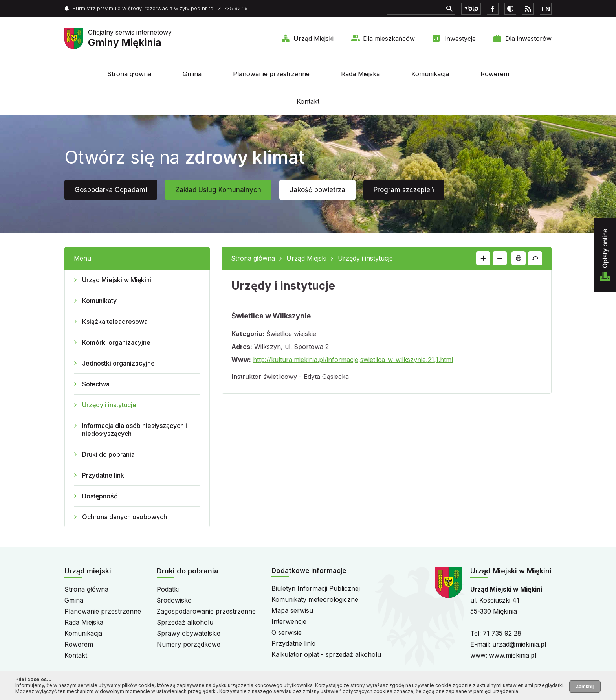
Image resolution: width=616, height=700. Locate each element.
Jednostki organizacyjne (118, 363)
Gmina (192, 74)
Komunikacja (430, 74)
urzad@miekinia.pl (519, 644)
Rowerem (495, 74)
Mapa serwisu (292, 610)
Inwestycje (460, 39)
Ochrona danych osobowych (125, 517)
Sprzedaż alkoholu (185, 622)
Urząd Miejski (313, 39)
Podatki (168, 589)
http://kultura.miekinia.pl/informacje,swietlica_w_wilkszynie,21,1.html (353, 360)
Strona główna (129, 74)
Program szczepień (404, 190)
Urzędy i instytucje (109, 405)
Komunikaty (99, 301)
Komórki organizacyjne (116, 342)
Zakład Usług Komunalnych (218, 190)
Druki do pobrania (108, 454)
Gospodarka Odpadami (111, 190)
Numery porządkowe (189, 644)
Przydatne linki (104, 475)
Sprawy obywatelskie (189, 633)
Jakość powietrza (317, 190)
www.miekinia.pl (513, 655)
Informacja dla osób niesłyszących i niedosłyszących (135, 430)
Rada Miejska (360, 74)
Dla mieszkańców (389, 39)
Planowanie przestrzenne (271, 74)
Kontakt (308, 101)
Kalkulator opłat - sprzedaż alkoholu (326, 654)
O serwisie (287, 632)
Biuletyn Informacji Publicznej (316, 588)
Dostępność (100, 496)
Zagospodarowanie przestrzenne (206, 611)
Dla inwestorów (528, 39)
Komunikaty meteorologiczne (315, 599)
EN (546, 9)
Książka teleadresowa (115, 322)
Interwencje (289, 621)
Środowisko (174, 600)
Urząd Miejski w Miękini (117, 280)
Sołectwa (96, 384)
